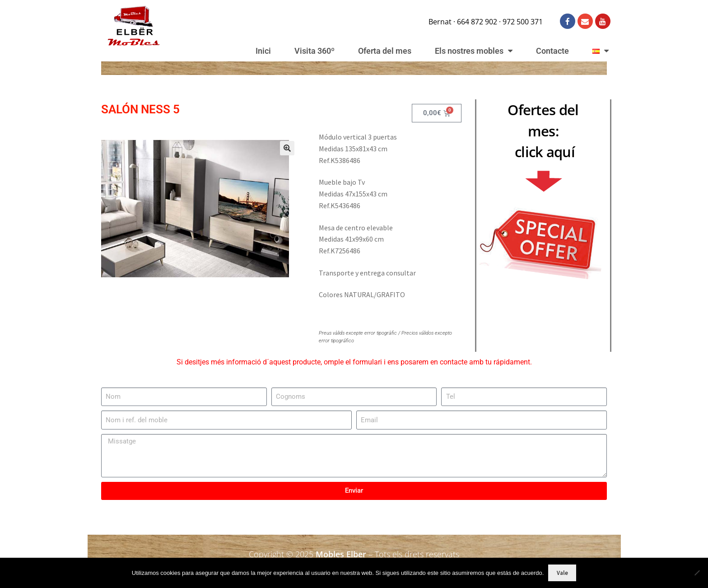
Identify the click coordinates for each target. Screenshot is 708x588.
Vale (562, 573)
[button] (287, 148)
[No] (697, 573)
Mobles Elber (341, 554)
